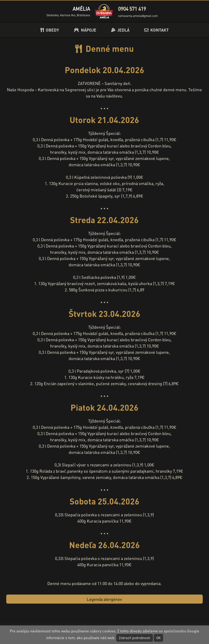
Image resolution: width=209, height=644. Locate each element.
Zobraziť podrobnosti (135, 638)
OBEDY (50, 30)
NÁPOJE (85, 30)
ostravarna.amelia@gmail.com (138, 16)
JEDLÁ (120, 30)
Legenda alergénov (104, 599)
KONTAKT (156, 30)
